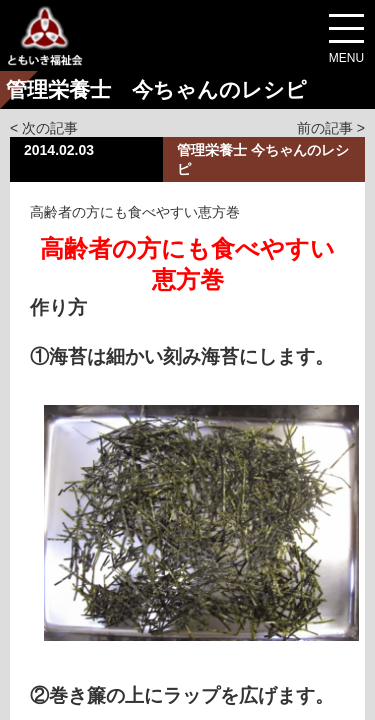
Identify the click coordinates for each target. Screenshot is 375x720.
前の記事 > (331, 128)
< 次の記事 (44, 128)
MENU (346, 58)
